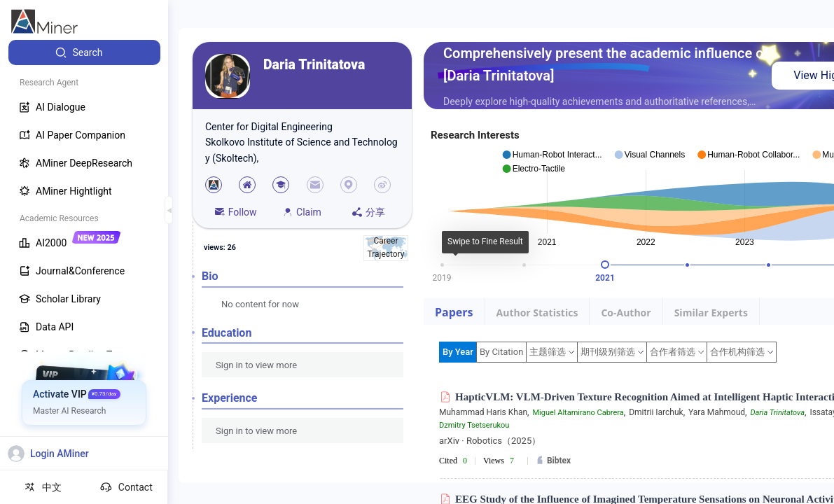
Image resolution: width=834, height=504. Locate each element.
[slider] (605, 265)
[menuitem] (84, 52)
